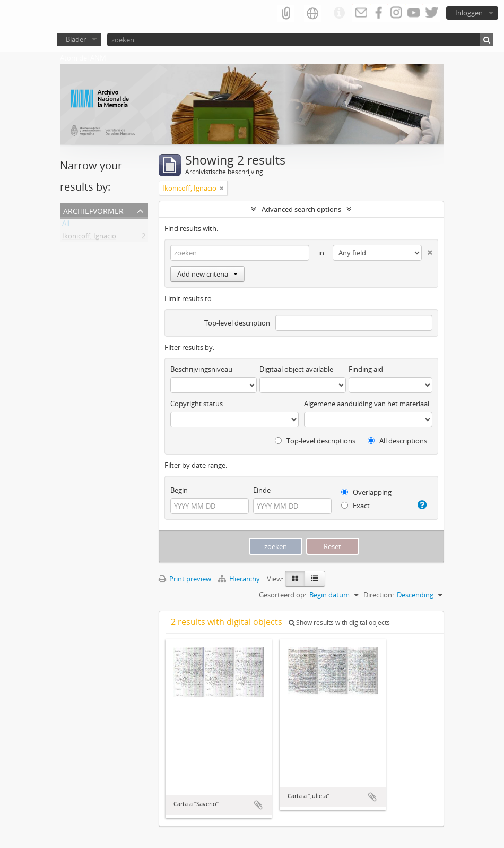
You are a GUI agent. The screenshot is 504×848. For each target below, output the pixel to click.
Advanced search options (301, 209)
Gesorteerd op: (283, 595)
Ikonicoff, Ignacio (89, 238)
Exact (355, 506)
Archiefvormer (93, 210)
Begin (179, 490)
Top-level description (237, 323)
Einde (262, 490)
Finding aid (366, 369)
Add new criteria (207, 274)
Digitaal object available (296, 369)
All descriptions (397, 441)
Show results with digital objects (339, 623)
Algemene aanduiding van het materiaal (367, 404)
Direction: (379, 595)
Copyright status (197, 404)
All (66, 225)
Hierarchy (240, 579)
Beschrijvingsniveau (201, 369)
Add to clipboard (258, 805)
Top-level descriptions (315, 441)
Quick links (339, 13)
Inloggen (469, 13)
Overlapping (366, 492)
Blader (76, 39)
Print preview (185, 579)
